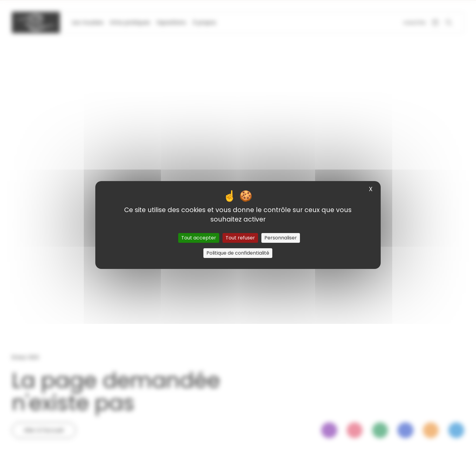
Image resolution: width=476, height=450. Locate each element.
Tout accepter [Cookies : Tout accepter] (199, 238)
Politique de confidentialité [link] (238, 253)
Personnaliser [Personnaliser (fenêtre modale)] (281, 238)
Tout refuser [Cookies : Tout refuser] (240, 238)
